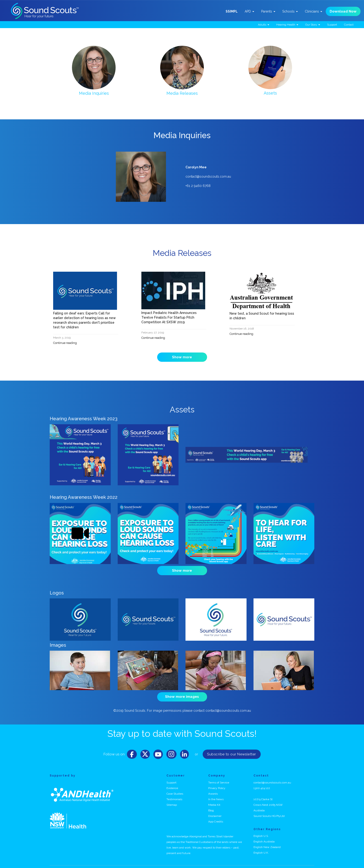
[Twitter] (145, 749)
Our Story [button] (313, 25)
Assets (270, 93)
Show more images (182, 692)
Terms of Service (219, 776)
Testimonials (174, 792)
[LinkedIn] (184, 749)
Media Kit (214, 798)
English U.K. (261, 846)
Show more (182, 357)
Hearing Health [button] (287, 25)
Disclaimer (215, 809)
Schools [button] (290, 11)
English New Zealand (267, 840)
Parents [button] (268, 11)
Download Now (343, 11)
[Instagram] (171, 749)
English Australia (264, 835)
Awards (213, 787)
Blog (211, 803)
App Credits (216, 815)
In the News (216, 792)
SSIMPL (232, 11)
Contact (349, 25)
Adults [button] (264, 25)
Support (332, 25)
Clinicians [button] (314, 11)
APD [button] (249, 11)
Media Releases (182, 93)
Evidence (172, 781)
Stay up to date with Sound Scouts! (182, 727)
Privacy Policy (217, 781)
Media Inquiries (94, 93)
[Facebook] (132, 749)
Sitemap (172, 798)
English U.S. (261, 829)
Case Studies (175, 787)
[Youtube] (158, 749)
